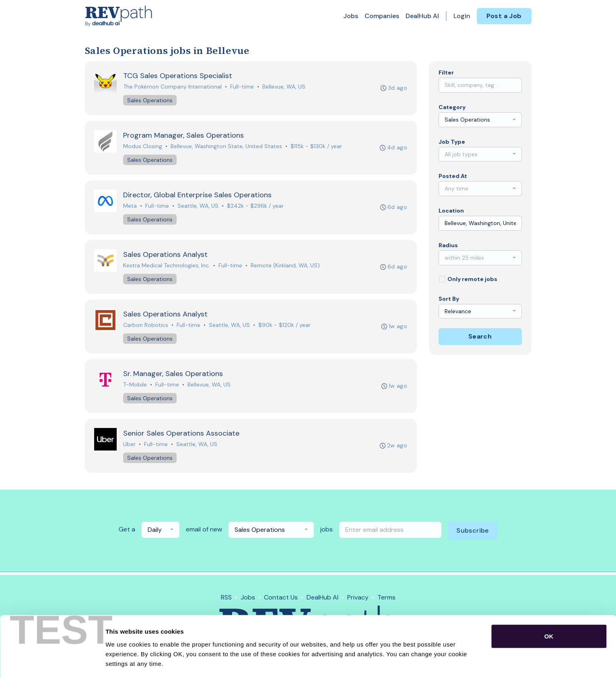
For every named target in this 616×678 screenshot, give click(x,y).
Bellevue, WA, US (284, 87)
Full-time (242, 87)
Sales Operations (150, 101)
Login (462, 16)
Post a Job (504, 16)
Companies (382, 16)
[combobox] (480, 120)
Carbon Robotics (146, 327)
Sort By (449, 299)
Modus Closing (143, 147)
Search (480, 336)
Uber (130, 447)
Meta (130, 207)
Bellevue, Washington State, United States (227, 147)
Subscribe (473, 533)
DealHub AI (422, 16)
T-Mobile (135, 387)
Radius (448, 245)
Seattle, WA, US (198, 207)
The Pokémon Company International (173, 87)
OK (549, 609)
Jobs (351, 16)
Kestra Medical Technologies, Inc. (167, 267)
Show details (422, 662)
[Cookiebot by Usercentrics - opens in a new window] (52, 662)
